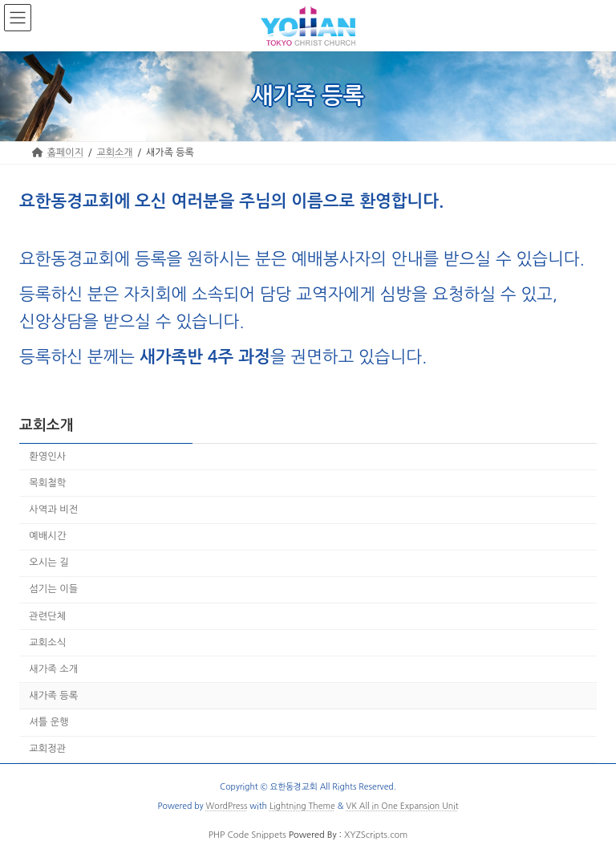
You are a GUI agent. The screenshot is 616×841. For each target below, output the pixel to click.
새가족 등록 (53, 696)
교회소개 (47, 425)
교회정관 (47, 749)
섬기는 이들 (53, 589)
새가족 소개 (53, 669)
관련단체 (47, 616)
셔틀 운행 (49, 722)
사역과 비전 (53, 510)
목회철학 (47, 483)
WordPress (227, 805)
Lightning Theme (302, 805)
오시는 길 (49, 563)
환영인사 (47, 457)
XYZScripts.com (376, 835)
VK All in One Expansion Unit (402, 805)
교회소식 (47, 643)
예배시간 (47, 536)
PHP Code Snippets (247, 835)
